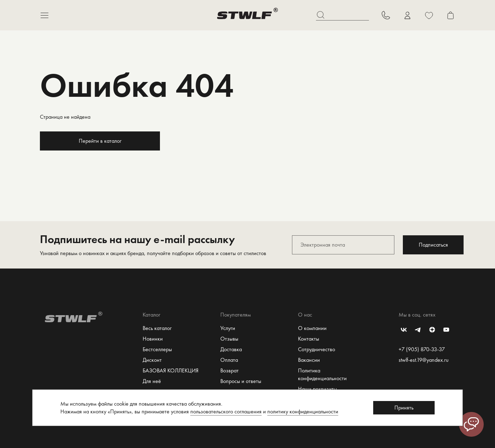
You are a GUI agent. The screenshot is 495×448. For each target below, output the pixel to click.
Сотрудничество (317, 349)
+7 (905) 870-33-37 (422, 349)
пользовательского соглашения (226, 411)
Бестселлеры (157, 349)
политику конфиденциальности (303, 411)
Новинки (153, 339)
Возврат (229, 370)
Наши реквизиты (317, 389)
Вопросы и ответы (241, 381)
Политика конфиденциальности (322, 374)
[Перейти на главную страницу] (247, 15)
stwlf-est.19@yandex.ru (424, 360)
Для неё (152, 381)
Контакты (309, 339)
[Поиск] (342, 15)
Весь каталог (157, 328)
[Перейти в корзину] (450, 15)
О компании (312, 328)
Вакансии (309, 360)
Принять (404, 408)
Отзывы (229, 339)
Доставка (231, 349)
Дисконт (152, 360)
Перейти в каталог (100, 141)
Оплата (229, 360)
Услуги (228, 328)
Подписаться (433, 245)
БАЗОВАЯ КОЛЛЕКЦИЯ (171, 370)
